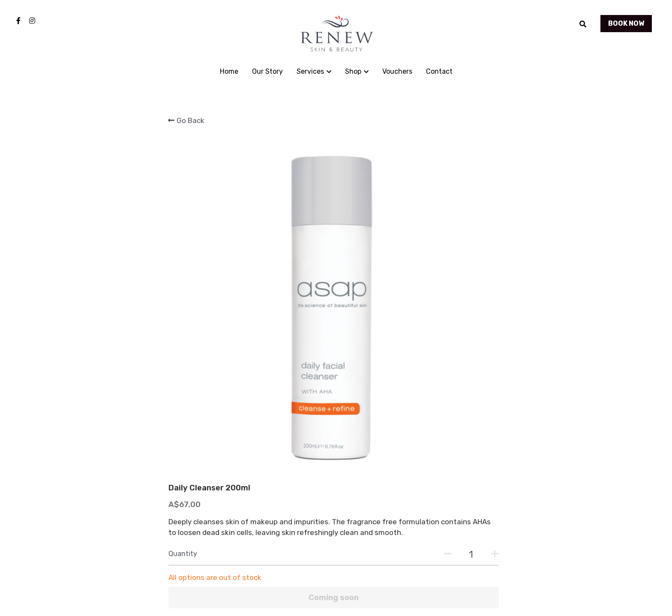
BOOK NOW (626, 23)
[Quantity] (432, 238)
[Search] (583, 24)
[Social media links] (18, 21)
